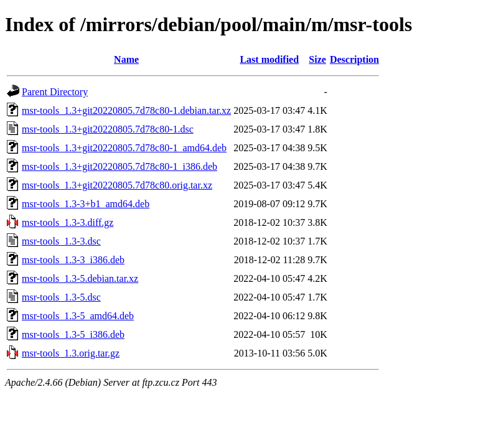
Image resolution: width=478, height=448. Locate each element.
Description (354, 59)
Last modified (269, 59)
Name (126, 59)
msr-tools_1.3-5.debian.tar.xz (80, 278)
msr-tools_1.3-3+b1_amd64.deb (86, 204)
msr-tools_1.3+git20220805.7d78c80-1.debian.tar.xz (126, 110)
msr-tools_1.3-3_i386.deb (73, 260)
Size (317, 59)
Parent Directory (55, 92)
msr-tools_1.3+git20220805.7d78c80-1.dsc (108, 129)
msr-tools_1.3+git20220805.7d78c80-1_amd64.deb (124, 148)
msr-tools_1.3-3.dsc (61, 241)
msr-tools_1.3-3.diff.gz (68, 222)
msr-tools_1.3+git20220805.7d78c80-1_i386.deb (119, 166)
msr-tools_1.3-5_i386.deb (73, 334)
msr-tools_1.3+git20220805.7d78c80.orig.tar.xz (117, 185)
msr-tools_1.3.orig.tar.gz (71, 353)
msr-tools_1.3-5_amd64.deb (78, 316)
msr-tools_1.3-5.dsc (61, 297)
